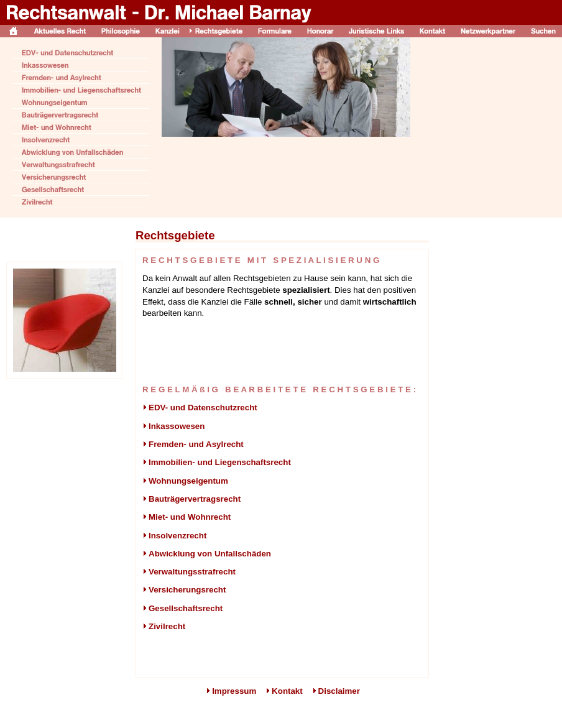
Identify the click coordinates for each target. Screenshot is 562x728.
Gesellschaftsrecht (182, 608)
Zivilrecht (164, 626)
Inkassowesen (173, 426)
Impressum (234, 691)
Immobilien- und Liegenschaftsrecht (217, 462)
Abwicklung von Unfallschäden (207, 554)
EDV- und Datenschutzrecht (200, 408)
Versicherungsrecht (184, 590)
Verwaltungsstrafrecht (189, 572)
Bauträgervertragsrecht (191, 499)
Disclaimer (339, 691)
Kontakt (287, 691)
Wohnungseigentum (185, 481)
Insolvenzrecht (174, 536)
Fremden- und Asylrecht (193, 444)
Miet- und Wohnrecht (187, 517)
